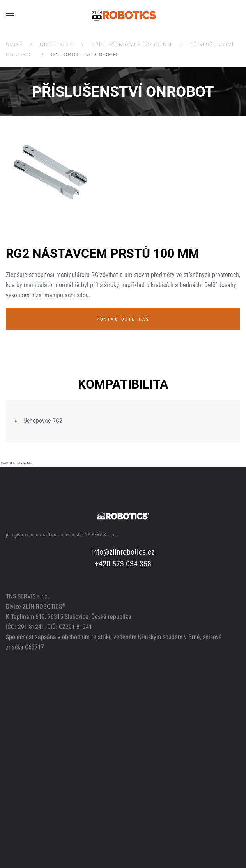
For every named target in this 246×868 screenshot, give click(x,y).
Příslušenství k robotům (132, 44)
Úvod (14, 44)
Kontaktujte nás (123, 319)
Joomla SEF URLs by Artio (16, 463)
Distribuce (57, 44)
